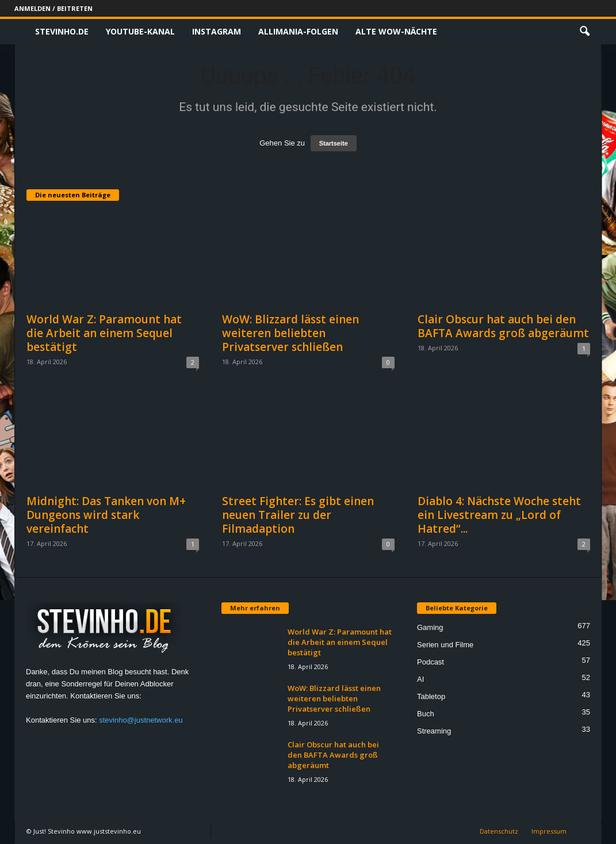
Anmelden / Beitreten (53, 8)
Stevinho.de (62, 31)
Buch (426, 714)
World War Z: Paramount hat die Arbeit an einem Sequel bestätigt (104, 333)
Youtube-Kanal (140, 31)
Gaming (430, 627)
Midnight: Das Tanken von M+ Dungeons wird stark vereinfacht (106, 515)
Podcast (431, 662)
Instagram (217, 31)
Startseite (334, 143)
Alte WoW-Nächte (396, 31)
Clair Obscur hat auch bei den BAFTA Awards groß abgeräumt (503, 326)
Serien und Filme (445, 645)
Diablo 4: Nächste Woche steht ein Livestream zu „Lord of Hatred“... (499, 515)
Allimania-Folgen (298, 31)
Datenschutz (499, 831)
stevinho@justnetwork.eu (141, 720)
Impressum (549, 831)
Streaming (434, 731)
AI (420, 679)
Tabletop (431, 696)
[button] (584, 32)
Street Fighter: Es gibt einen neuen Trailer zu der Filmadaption (298, 515)
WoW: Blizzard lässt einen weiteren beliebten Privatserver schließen (290, 333)
